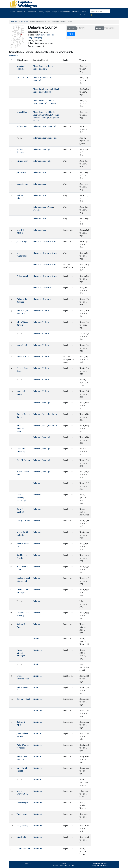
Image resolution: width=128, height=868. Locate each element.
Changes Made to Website (100, 866)
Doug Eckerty (22, 825)
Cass (40, 77)
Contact (64, 864)
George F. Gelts (23, 521)
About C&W (83, 13)
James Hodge (22, 184)
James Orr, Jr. (22, 345)
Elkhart (56, 89)
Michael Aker (22, 161)
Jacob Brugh (22, 241)
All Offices (24, 22)
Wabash (36, 120)
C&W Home (14, 22)
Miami (51, 207)
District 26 (37, 710)
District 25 (37, 733)
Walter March (22, 276)
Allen (35, 66)
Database (31, 12)
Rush (45, 69)
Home (13, 12)
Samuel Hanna (23, 112)
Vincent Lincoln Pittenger (21, 653)
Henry (50, 66)
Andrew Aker (22, 126)
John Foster (22, 172)
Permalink (14, 56)
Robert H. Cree (23, 357)
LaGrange (54, 115)
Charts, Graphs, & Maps (48, 12)
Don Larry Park (23, 699)
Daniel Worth (22, 77)
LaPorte (36, 118)
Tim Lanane (22, 814)
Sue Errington (23, 802)
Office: (99, 28)
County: (71, 28)
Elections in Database (100, 864)
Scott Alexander (23, 848)
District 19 (37, 745)
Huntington (44, 115)
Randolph (37, 69)
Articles (20, 12)
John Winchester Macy (21, 428)
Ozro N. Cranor (23, 460)
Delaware (42, 66)
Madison (46, 310)
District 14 (37, 638)
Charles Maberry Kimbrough (22, 497)
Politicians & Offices (69, 12)
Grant (36, 103)
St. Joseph (47, 92)
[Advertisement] (93, 4)
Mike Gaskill (22, 837)
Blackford (37, 241)
